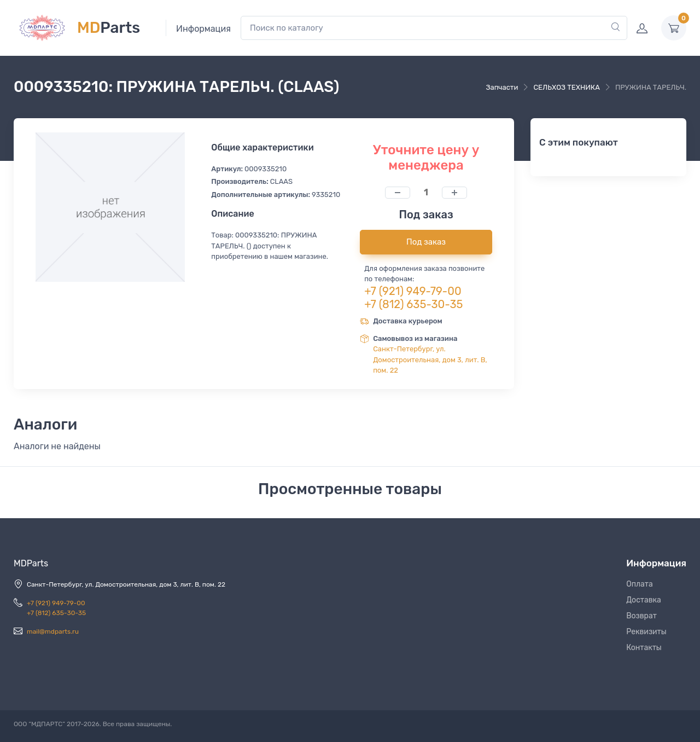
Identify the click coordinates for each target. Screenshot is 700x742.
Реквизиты (646, 632)
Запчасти (502, 87)
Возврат (641, 616)
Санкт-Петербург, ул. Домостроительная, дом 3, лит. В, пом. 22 (430, 360)
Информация (203, 29)
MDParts (31, 563)
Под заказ (426, 242)
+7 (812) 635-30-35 (413, 304)
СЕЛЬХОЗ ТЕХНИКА (566, 87)
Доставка (644, 600)
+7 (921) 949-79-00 (413, 291)
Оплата (640, 584)
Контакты (644, 648)
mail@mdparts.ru (53, 631)
